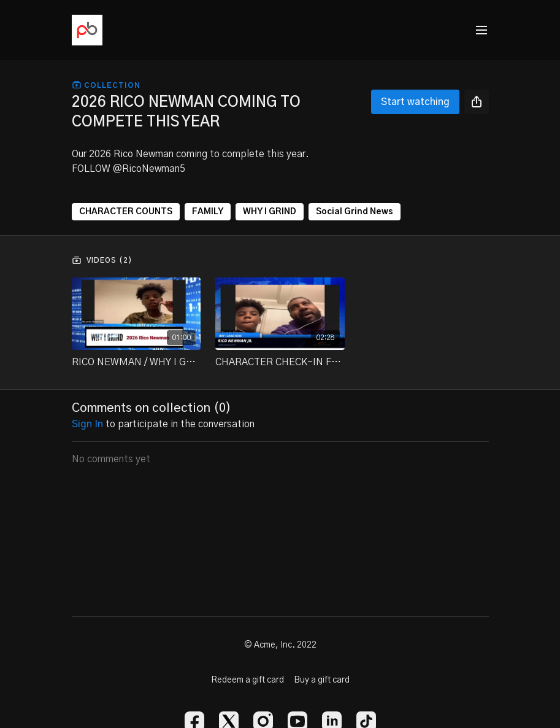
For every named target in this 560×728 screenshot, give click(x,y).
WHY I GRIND (270, 212)
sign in (87, 424)
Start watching (415, 102)
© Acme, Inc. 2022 (280, 645)
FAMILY (208, 212)
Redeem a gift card (247, 680)
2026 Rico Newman (131, 154)
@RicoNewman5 (149, 169)
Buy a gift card (322, 680)
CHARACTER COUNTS (126, 212)
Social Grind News (355, 212)
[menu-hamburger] (481, 30)
